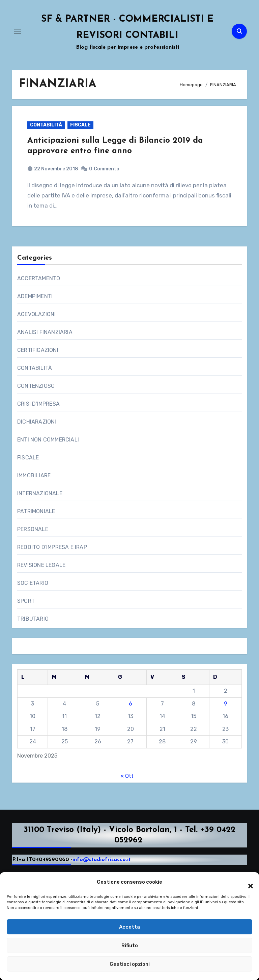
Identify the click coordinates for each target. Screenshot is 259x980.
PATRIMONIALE (36, 511)
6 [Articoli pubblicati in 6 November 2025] (131, 704)
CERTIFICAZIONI (38, 350)
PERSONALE (33, 529)
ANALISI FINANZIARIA (45, 332)
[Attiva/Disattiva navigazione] (18, 31)
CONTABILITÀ (46, 125)
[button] (247, 882)
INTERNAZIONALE (40, 493)
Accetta (129, 927)
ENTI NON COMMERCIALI (48, 440)
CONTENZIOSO (36, 386)
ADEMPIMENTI (35, 296)
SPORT (26, 601)
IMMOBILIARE (34, 475)
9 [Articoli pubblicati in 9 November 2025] (226, 704)
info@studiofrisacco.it (102, 860)
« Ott (127, 776)
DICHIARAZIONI (37, 422)
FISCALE (80, 125)
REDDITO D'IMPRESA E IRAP (52, 547)
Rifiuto (130, 946)
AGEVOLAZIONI (36, 314)
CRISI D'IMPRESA (38, 404)
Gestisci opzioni (130, 964)
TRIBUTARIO (33, 619)
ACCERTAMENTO (39, 278)
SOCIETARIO (33, 583)
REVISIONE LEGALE (41, 565)
